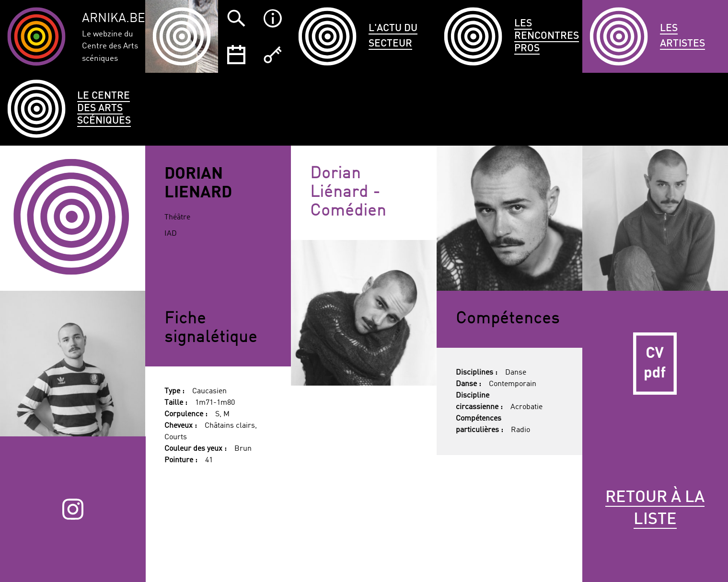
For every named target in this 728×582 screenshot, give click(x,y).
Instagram (73, 509)
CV (655, 364)
